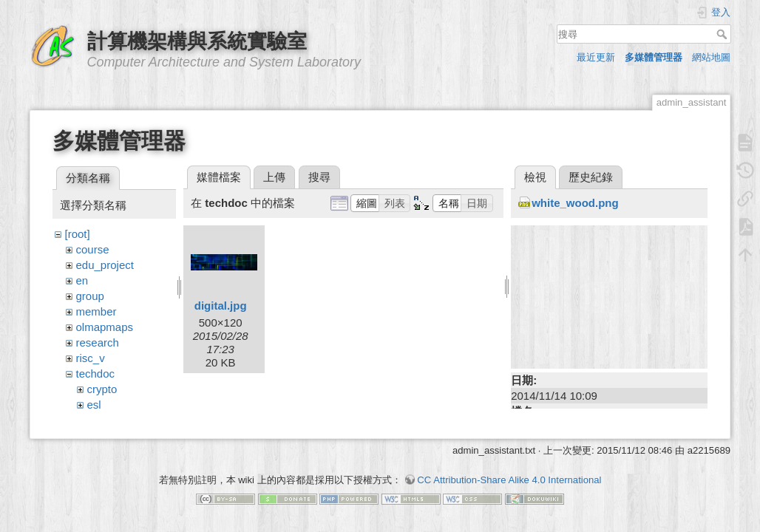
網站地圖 (711, 57)
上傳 (274, 177)
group (90, 296)
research (98, 342)
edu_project (105, 265)
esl (94, 405)
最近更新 (596, 57)
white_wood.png (575, 203)
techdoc (96, 374)
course (93, 249)
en (82, 280)
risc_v (91, 358)
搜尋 (723, 34)
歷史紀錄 (591, 177)
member (96, 311)
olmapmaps (105, 327)
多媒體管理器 (654, 57)
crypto (102, 389)
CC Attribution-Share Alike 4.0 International (509, 480)
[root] (78, 234)
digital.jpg (221, 306)
